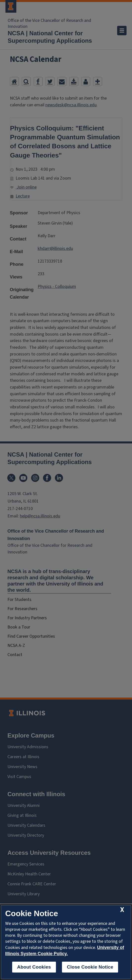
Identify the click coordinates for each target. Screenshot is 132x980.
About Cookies (34, 967)
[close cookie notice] (122, 910)
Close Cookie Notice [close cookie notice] (90, 967)
